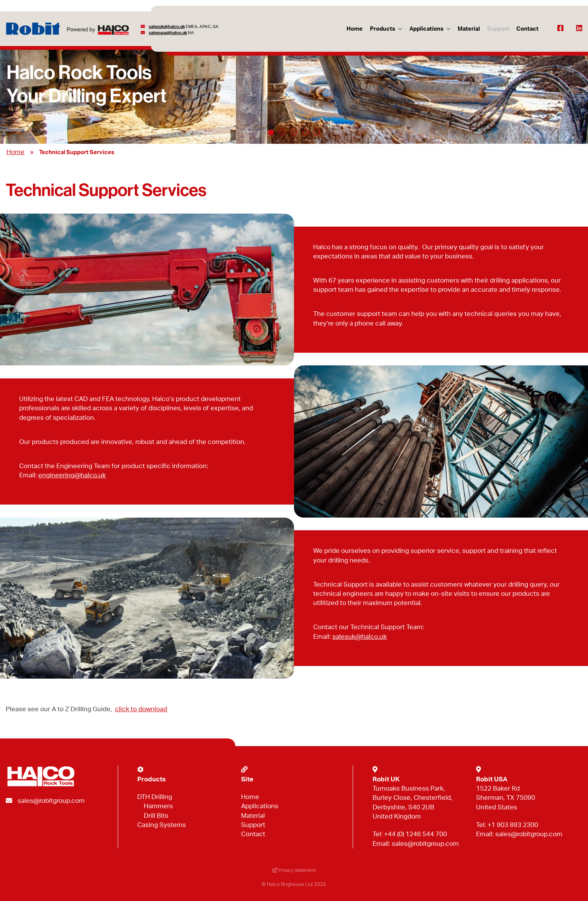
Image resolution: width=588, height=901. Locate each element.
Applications (425, 29)
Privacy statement (294, 871)
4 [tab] (305, 132)
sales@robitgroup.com (51, 801)
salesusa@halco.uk (168, 33)
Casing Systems (162, 825)
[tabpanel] (294, 89)
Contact (527, 29)
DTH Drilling (155, 797)
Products (381, 29)
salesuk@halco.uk (167, 27)
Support (498, 29)
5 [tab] (317, 132)
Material (468, 29)
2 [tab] (283, 132)
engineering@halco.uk (72, 475)
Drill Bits (156, 816)
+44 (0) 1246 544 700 (416, 834)
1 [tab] (271, 132)
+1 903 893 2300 (513, 825)
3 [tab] (294, 132)
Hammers (158, 806)
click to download (141, 709)
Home (353, 29)
